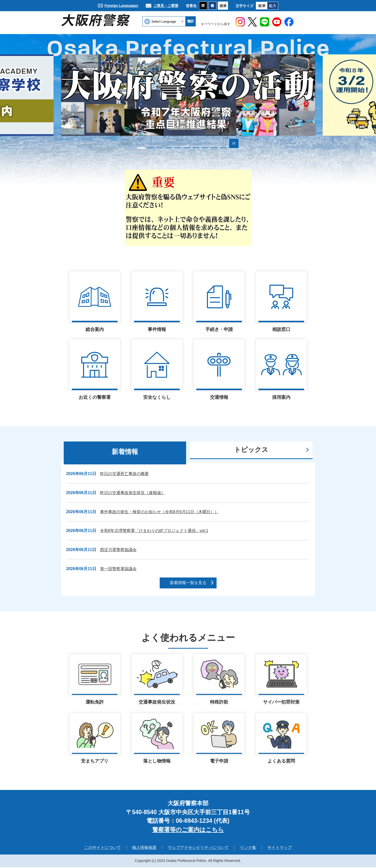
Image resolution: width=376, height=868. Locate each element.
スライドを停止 (234, 143)
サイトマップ (280, 848)
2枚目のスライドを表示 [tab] (150, 148)
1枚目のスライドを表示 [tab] (141, 148)
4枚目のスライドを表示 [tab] (169, 148)
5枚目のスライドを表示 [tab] (178, 148)
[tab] (125, 453)
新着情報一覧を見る (188, 583)
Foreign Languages (121, 6)
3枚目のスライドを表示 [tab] (159, 148)
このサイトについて (103, 848)
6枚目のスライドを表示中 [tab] (187, 148)
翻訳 (191, 21)
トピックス (251, 450)
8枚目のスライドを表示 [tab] (205, 148)
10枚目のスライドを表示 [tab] (223, 148)
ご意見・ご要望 (166, 6)
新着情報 (125, 452)
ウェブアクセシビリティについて (198, 848)
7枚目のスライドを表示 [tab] (196, 148)
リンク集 (248, 848)
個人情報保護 (144, 848)
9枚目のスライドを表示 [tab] (214, 148)
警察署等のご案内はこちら (188, 830)
